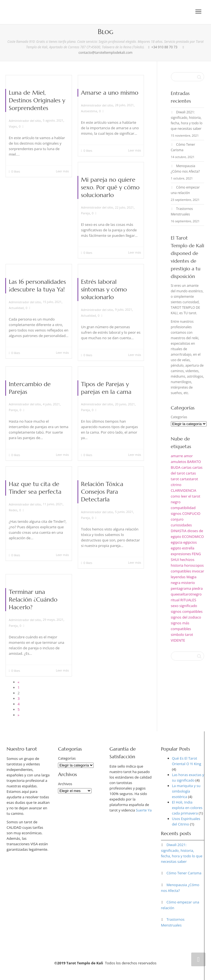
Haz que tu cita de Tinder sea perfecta (35, 488)
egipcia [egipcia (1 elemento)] (177, 542)
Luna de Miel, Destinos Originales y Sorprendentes (37, 100)
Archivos (65, 784)
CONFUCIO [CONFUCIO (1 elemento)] (191, 513)
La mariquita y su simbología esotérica (186, 791)
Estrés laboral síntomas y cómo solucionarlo (104, 289)
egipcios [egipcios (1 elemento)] (190, 542)
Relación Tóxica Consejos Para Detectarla (102, 492)
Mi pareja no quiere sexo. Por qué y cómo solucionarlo (110, 187)
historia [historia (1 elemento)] (177, 565)
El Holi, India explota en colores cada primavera (187, 808)
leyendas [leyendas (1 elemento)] (178, 577)
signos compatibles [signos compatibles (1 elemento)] (187, 611)
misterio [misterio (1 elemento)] (188, 583)
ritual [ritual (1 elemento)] (175, 600)
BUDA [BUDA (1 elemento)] (176, 467)
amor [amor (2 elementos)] (188, 456)
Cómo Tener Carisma (184, 873)
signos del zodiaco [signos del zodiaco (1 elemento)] (186, 617)
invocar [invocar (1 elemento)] (198, 571)
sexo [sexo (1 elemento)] (175, 606)
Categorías (179, 417)
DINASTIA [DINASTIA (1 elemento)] (179, 531)
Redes (13, 510)
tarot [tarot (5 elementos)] (189, 634)
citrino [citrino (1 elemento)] (176, 485)
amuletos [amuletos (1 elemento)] (179, 462)
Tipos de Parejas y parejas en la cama (106, 388)
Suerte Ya (144, 810)
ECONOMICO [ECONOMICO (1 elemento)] (193, 537)
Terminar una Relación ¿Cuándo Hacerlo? (33, 599)
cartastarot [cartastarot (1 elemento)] (189, 479)
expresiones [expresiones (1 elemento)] (181, 554)
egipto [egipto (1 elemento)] (176, 548)
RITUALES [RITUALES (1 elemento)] (188, 600)
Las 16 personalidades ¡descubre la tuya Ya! (37, 286)
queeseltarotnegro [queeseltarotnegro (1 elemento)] (186, 594)
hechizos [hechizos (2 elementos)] (187, 560)
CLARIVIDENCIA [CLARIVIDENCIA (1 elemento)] (184, 490)
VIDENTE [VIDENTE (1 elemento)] (178, 640)
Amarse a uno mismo (110, 93)
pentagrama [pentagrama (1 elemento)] (181, 588)
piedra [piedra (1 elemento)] (197, 588)
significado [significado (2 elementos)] (188, 606)
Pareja (85, 213)
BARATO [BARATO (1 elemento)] (194, 462)
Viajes (13, 126)
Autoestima (89, 111)
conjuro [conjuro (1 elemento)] (177, 519)
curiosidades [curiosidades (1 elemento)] (181, 525)
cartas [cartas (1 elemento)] (186, 467)
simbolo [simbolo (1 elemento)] (177, 634)
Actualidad (16, 308)
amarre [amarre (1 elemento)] (177, 456)
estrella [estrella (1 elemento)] (188, 548)
